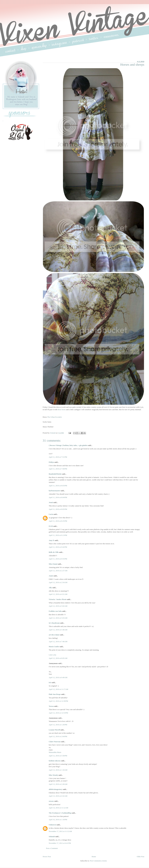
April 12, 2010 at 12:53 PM (58, 713)
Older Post (141, 857)
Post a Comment (52, 848)
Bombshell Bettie (55, 474)
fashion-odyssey (55, 761)
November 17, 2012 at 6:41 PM (60, 843)
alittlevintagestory (56, 789)
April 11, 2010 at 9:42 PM (58, 547)
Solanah (52, 836)
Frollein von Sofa (55, 611)
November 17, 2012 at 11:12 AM (60, 831)
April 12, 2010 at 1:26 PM (58, 725)
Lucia (51, 514)
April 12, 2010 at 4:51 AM (58, 594)
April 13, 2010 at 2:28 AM (58, 784)
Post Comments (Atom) (98, 861)
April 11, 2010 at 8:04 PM (58, 497)
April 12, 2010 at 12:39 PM (58, 701)
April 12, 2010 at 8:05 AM (58, 658)
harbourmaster (54, 491)
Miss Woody (53, 775)
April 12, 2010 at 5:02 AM (58, 606)
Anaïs (51, 576)
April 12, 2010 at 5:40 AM (58, 630)
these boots (62, 410)
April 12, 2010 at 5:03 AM (58, 618)
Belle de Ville (54, 552)
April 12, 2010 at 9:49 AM (58, 677)
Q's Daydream (54, 623)
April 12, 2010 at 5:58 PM (58, 756)
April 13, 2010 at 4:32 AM (58, 796)
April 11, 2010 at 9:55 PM (58, 559)
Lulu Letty (52, 655)
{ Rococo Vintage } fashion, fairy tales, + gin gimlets (68, 445)
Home (94, 857)
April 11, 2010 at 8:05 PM (58, 509)
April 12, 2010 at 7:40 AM (58, 642)
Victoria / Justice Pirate (58, 599)
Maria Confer (54, 647)
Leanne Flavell (54, 730)
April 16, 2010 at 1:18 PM (58, 820)
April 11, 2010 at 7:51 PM (58, 457)
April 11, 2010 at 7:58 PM (58, 469)
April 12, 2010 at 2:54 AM (58, 582)
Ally (50, 588)
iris (50, 682)
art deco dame (54, 635)
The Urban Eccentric (55, 417)
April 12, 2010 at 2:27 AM (58, 571)
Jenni (51, 502)
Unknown (52, 825)
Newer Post (47, 857)
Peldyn (51, 462)
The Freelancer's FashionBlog (60, 813)
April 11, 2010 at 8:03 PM (58, 486)
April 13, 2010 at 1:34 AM (58, 770)
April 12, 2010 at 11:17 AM (58, 689)
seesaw (51, 801)
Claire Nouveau (55, 742)
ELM (51, 526)
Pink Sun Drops (55, 694)
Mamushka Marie (55, 752)
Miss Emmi (53, 564)
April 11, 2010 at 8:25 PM (58, 521)
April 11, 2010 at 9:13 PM (58, 535)
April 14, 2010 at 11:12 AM (58, 808)
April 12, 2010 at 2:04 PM (58, 736)
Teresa (51, 706)
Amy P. (51, 540)
